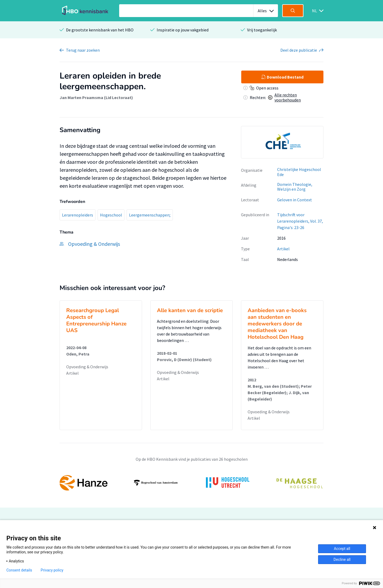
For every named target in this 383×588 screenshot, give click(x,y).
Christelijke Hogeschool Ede (299, 172)
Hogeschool (111, 215)
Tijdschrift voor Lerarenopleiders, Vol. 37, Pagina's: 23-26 (300, 221)
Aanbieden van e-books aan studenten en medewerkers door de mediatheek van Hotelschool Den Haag (277, 324)
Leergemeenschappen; (150, 215)
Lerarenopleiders (78, 215)
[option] (282, 142)
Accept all (342, 549)
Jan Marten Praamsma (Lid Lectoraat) (96, 97)
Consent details (19, 570)
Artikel (283, 249)
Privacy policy (52, 570)
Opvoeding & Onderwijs (87, 367)
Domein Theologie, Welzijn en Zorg (295, 187)
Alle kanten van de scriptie (190, 310)
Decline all (342, 560)
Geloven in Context (295, 200)
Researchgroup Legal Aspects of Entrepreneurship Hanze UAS (96, 320)
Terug (83, 50)
